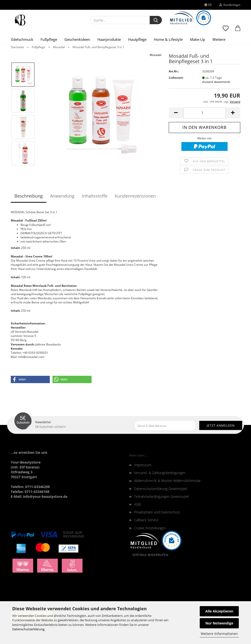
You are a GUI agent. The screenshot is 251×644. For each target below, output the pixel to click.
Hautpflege (137, 39)
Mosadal (156, 55)
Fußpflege (49, 39)
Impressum (143, 465)
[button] (238, 31)
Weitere (219, 39)
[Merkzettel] (226, 31)
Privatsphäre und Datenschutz (157, 512)
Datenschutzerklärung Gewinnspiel (161, 489)
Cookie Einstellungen (150, 528)
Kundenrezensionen (135, 196)
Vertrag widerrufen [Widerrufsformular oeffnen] (150, 555)
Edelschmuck (22, 39)
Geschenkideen (77, 39)
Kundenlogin (230, 5)
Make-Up (198, 39)
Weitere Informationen (219, 634)
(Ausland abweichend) (216, 82)
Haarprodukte (109, 39)
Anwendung (62, 196)
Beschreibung (29, 196)
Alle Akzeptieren (219, 611)
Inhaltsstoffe (95, 196)
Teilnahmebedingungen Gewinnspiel (162, 496)
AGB (137, 504)
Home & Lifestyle (168, 39)
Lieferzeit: (176, 78)
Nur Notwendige (219, 623)
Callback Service (146, 520)
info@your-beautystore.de (45, 496)
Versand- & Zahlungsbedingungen (160, 473)
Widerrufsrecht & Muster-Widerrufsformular (167, 481)
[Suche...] (156, 20)
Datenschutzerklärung (28, 629)
